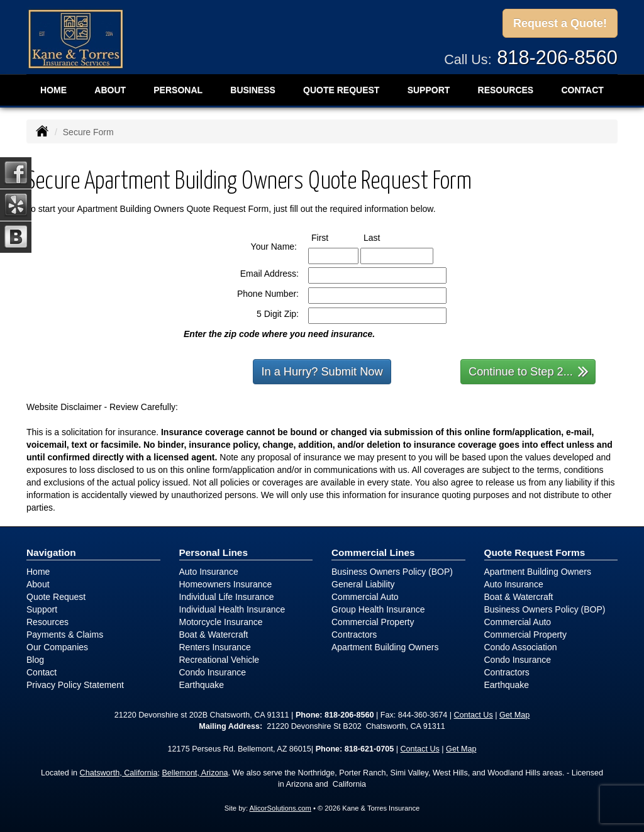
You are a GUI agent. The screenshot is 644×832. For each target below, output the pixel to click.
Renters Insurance (215, 647)
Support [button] (429, 90)
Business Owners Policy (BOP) (392, 572)
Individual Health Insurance (232, 609)
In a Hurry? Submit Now (322, 372)
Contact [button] (582, 90)
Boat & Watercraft (214, 635)
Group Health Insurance (378, 609)
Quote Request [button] (341, 90)
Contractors (354, 635)
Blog (35, 660)
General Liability (363, 584)
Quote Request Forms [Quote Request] (535, 552)
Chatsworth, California (119, 773)
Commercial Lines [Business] (373, 552)
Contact (42, 672)
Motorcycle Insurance (221, 622)
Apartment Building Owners (385, 647)
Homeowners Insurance (226, 584)
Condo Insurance (213, 672)
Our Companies (57, 647)
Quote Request (56, 597)
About (110, 90)
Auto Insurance (209, 572)
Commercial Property (373, 622)
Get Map (514, 715)
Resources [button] (506, 90)
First (331, 237)
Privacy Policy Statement (75, 685)
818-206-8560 (557, 58)
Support (42, 609)
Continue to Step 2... (529, 371)
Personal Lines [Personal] (214, 552)
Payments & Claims (65, 635)
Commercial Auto (365, 597)
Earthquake (202, 685)
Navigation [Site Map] (51, 552)
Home (53, 90)
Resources (47, 622)
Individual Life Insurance (227, 597)
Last (383, 237)
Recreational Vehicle (219, 660)
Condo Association (521, 647)
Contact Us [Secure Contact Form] (473, 715)
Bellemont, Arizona (195, 773)
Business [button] (253, 90)
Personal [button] (178, 90)
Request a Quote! (560, 23)
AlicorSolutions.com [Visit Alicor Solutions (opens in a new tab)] (280, 808)
